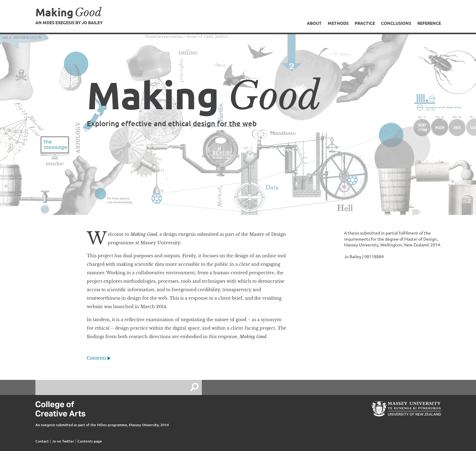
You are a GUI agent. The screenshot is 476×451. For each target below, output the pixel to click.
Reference (429, 23)
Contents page (90, 441)
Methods (338, 23)
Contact (42, 441)
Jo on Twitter (63, 441)
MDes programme (112, 425)
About (314, 23)
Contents (97, 358)
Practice (365, 23)
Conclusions (396, 23)
